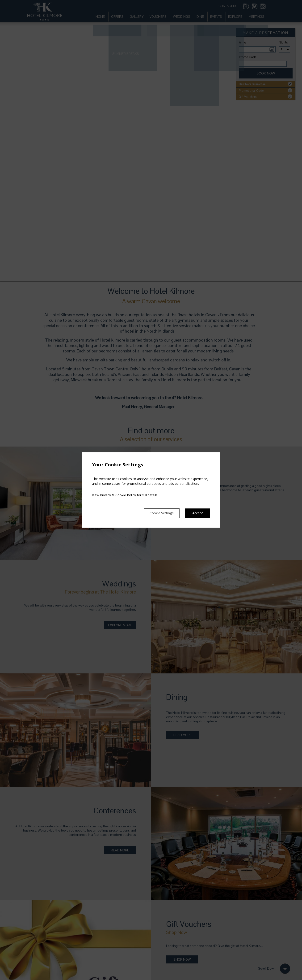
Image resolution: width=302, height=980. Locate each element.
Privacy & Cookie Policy (118, 495)
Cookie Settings (158, 513)
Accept (197, 513)
